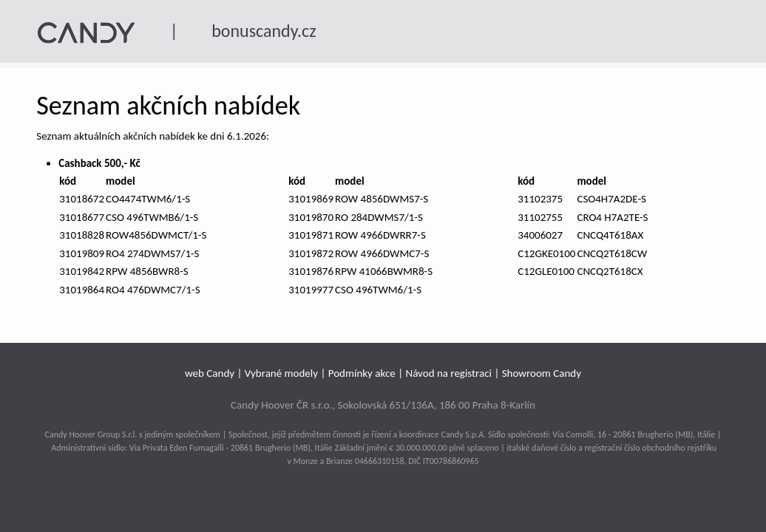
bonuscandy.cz (264, 31)
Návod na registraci (448, 373)
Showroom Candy (542, 373)
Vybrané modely (281, 373)
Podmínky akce (362, 373)
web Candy (210, 373)
